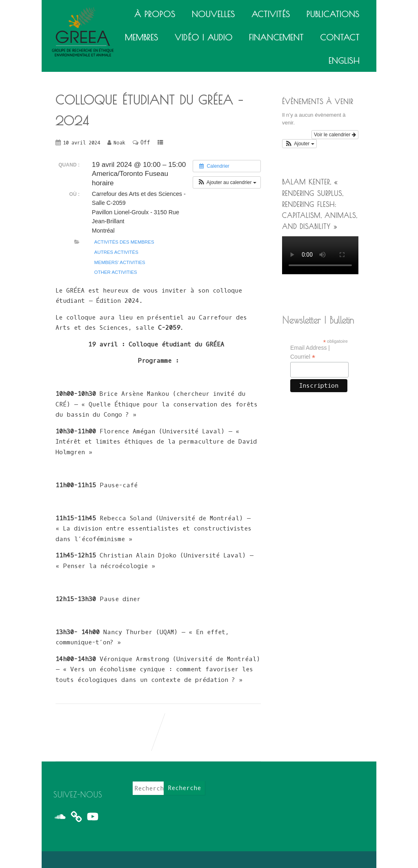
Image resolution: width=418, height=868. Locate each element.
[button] (227, 182)
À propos (155, 14)
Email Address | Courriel (310, 353)
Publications (333, 14)
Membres (142, 37)
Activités (271, 14)
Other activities (116, 272)
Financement (276, 37)
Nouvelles (213, 14)
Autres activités (116, 252)
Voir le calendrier (335, 135)
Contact (340, 37)
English (344, 61)
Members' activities (120, 262)
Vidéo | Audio (204, 37)
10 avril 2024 (81, 143)
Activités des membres (124, 242)
